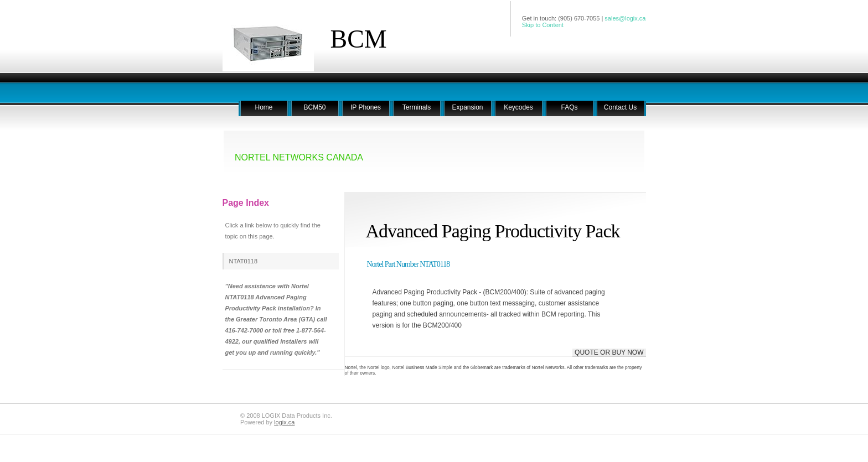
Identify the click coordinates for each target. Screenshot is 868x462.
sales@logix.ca (625, 18)
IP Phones (366, 107)
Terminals (417, 107)
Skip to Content (543, 25)
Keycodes (518, 107)
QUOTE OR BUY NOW (609, 352)
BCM (359, 39)
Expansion (467, 107)
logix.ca (284, 422)
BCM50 (314, 107)
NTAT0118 (244, 261)
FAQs (569, 107)
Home (263, 107)
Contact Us (620, 107)
